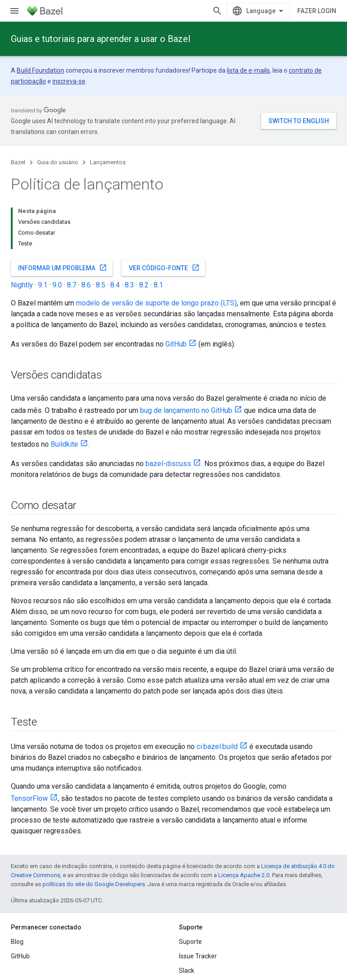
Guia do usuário (58, 162)
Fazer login (317, 11)
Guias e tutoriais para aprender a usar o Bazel (101, 39)
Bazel (18, 162)
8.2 (144, 285)
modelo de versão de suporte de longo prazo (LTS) (156, 303)
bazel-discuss (168, 464)
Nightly (22, 285)
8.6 (86, 285)
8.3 (129, 285)
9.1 (43, 285)
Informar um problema (63, 268)
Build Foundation (40, 70)
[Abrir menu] (14, 11)
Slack (187, 971)
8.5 (101, 285)
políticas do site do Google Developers (94, 884)
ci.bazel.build (217, 747)
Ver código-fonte (164, 268)
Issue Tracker (198, 956)
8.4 (115, 285)
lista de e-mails (248, 70)
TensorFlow (29, 798)
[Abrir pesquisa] (217, 11)
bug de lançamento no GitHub (186, 410)
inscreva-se (69, 81)
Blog (17, 942)
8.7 (72, 285)
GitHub (176, 344)
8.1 (158, 285)
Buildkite (64, 444)
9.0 (57, 285)
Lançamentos (108, 162)
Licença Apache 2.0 (244, 875)
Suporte (190, 942)
